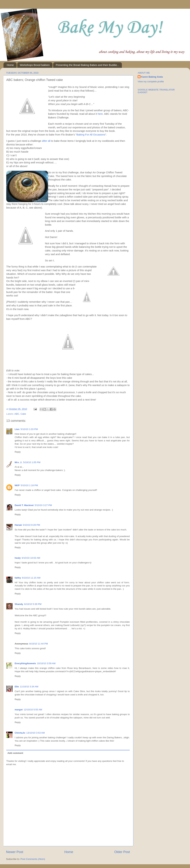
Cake (23, 414)
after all (46, 141)
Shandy (19, 604)
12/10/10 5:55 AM (33, 710)
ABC (17, 414)
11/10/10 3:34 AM (29, 687)
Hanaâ (18, 525)
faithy (18, 578)
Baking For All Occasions (91, 135)
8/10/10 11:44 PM (39, 644)
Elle (17, 687)
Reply (18, 452)
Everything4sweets (25, 663)
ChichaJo (20, 733)
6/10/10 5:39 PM (33, 604)
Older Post (122, 852)
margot (19, 710)
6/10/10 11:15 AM (31, 578)
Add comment (15, 753)
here (100, 114)
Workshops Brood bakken (35, 65)
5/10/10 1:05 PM (32, 462)
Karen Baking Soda (152, 77)
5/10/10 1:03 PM (29, 429)
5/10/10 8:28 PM (31, 525)
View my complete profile (151, 82)
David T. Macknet (24, 505)
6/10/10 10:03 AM (31, 558)
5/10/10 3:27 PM (43, 505)
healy (18, 558)
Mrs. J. (18, 462)
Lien (17, 429)
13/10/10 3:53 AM (36, 733)
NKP (17, 485)
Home (10, 65)
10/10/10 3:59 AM (46, 663)
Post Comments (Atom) (33, 859)
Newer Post (15, 852)
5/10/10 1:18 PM (29, 485)
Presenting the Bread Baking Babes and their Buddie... (88, 65)
